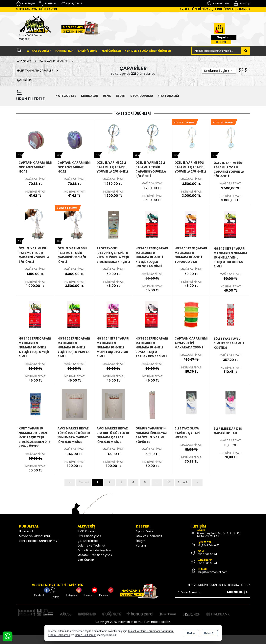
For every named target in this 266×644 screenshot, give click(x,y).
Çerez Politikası (88, 541)
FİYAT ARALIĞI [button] (168, 96)
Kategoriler (39, 51)
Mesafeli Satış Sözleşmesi (95, 555)
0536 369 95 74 (207, 554)
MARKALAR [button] (90, 96)
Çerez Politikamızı (86, 635)
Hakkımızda (64, 51)
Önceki (84, 482)
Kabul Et (209, 633)
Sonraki (183, 482)
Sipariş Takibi (145, 531)
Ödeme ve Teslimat (91, 546)
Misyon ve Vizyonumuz (35, 536)
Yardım (141, 546)
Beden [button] (121, 96)
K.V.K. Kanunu (87, 531)
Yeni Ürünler (86, 560)
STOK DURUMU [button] (142, 96)
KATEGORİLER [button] (66, 96)
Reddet (191, 633)
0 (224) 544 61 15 (209, 545)
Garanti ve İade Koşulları (94, 550)
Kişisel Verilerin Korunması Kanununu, (151, 631)
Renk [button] (107, 96)
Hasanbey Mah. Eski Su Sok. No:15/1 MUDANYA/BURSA (219, 535)
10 (169, 482)
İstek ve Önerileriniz (149, 536)
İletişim (141, 541)
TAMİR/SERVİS (87, 51)
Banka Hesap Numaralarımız (38, 541)
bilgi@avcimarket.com (213, 572)
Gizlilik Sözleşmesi (90, 536)
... (157, 482)
